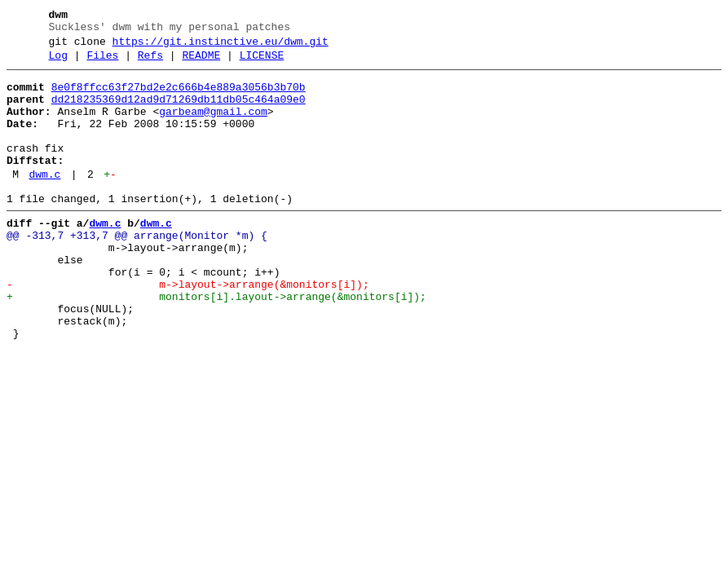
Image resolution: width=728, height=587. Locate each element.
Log (58, 63)
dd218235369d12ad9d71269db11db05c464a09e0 (179, 112)
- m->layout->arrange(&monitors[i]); (188, 329)
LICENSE (262, 63)
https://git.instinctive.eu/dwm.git (221, 46)
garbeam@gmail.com (213, 126)
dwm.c (44, 201)
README (201, 63)
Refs (150, 63)
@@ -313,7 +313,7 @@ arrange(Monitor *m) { (137, 270)
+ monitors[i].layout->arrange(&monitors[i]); (216, 343)
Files (102, 63)
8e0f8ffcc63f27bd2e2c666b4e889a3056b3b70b (179, 97)
